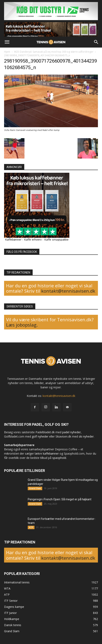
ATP (31, 527)
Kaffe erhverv (33, 239)
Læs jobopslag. (22, 325)
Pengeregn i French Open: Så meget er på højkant (60, 499)
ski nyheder (86, 436)
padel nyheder (72, 432)
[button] (7, 42)
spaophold (59, 458)
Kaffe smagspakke (56, 239)
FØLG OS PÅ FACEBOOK (22, 252)
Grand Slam (35, 488)
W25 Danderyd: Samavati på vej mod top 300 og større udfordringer (54, 52)
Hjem (7, 52)
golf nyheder (40, 436)
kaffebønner (51, 453)
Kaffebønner (13, 239)
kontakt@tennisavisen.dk (68, 291)
